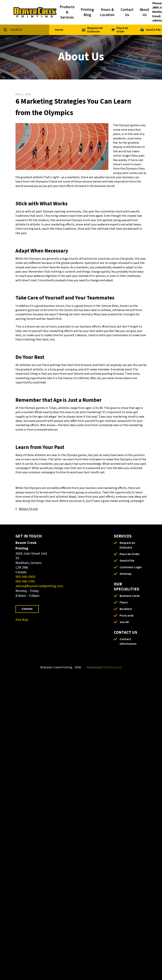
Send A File (153, 30)
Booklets (126, 609)
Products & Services (67, 12)
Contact (27, 609)
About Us (144, 12)
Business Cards (130, 596)
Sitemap (126, 574)
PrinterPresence (112, 667)
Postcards (127, 616)
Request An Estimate (95, 30)
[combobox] (30, 30)
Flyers (124, 602)
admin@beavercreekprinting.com (39, 586)
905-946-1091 (25, 581)
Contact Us (127, 12)
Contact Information (128, 641)
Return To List (28, 509)
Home (59, 30)
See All (124, 622)
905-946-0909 (25, 577)
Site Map (22, 620)
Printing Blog (87, 12)
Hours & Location (107, 12)
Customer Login (131, 567)
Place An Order (122, 30)
